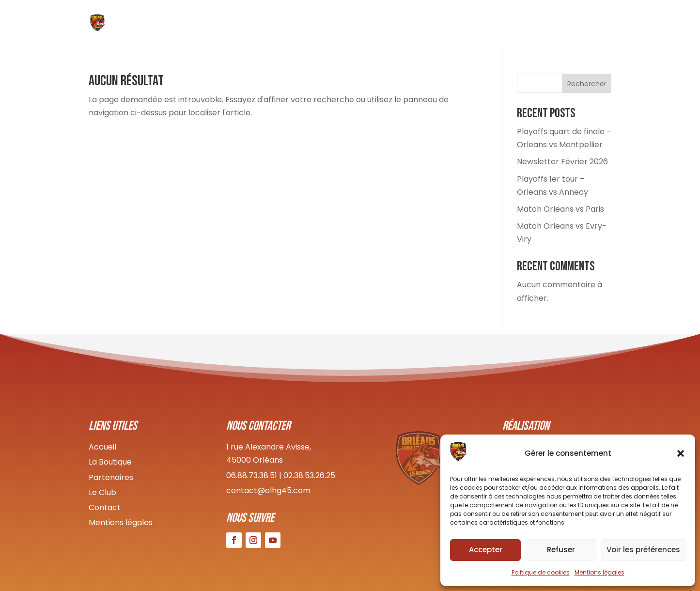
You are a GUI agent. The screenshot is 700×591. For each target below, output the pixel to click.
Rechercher (587, 84)
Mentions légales (599, 572)
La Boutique (110, 462)
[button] (681, 453)
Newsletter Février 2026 (562, 162)
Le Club (392, 24)
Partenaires (111, 477)
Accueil (351, 24)
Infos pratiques (538, 24)
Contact (596, 24)
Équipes (433, 24)
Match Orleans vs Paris (560, 209)
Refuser (561, 550)
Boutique (477, 24)
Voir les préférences (643, 550)
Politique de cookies (541, 572)
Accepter (486, 550)
